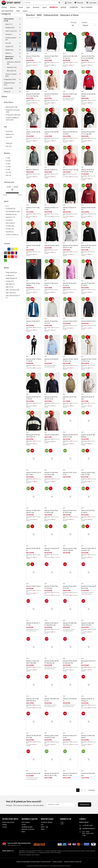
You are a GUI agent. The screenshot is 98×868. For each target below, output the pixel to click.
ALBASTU (9, 249)
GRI (5, 253)
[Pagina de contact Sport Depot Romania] (87, 819)
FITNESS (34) (10, 226)
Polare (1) (8, 53)
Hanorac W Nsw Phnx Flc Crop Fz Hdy (51, 474)
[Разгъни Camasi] (20, 34)
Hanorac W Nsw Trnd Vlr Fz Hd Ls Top (70, 360)
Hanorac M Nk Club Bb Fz (33, 549)
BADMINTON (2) (11, 214)
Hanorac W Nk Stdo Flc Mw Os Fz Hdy (70, 774)
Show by (76, 22)
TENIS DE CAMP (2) (12, 235)
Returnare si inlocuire (28, 829)
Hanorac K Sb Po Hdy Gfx (33, 209)
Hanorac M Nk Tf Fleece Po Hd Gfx (34, 360)
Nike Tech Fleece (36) (13, 290)
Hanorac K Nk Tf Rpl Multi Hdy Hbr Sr (32, 700)
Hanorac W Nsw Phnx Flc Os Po (51, 57)
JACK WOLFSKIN (7, 11)
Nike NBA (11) (10, 284)
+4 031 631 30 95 (87, 825)
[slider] (5, 193)
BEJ (12, 249)
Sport (44, 7)
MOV (12, 253)
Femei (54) (9, 131)
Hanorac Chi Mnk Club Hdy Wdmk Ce (70, 624)
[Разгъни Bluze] (20, 24)
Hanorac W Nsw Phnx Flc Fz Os (33, 57)
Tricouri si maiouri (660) (11, 75)
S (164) (8, 164)
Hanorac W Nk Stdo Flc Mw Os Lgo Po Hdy (52, 774)
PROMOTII (54, 7)
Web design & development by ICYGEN (60, 866)
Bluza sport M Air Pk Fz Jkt (88, 662)
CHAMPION (74, 7)
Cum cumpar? (26, 822)
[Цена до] (16, 187)
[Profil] (68, 3)
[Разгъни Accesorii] (20, 88)
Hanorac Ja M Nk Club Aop (88, 774)
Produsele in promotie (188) (13, 111)
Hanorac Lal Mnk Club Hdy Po (88, 737)
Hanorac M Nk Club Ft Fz (33, 322)
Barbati (13, 7)
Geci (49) (8, 43)
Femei (21, 7)
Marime (7, 153)
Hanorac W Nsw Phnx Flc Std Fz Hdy (51, 511)
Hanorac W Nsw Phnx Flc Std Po (70, 284)
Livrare (24, 825)
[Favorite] (79, 3)
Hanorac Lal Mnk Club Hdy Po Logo (33, 511)
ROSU (12, 257)
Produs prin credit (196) (13, 115)
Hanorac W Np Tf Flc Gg (70, 170)
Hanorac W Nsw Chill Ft (52, 245)
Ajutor (25, 11)
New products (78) (12, 107)
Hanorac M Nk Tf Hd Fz (70, 321)
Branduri (36, 7)
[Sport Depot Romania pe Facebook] (62, 823)
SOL (42, 825)
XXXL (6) (8, 175)
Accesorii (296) (8, 88)
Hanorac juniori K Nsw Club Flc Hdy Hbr (70, 549)
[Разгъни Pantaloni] (20, 28)
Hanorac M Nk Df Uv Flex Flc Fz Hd (51, 398)
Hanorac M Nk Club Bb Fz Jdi (33, 133)
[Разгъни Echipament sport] (20, 83)
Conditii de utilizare (47, 822)
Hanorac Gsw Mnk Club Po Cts (52, 700)
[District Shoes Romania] (39, 844)
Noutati (4, 825)
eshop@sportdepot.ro (89, 828)
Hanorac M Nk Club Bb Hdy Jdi (88, 95)
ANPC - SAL (45, 827)
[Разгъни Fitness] (20, 92)
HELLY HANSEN (87, 7)
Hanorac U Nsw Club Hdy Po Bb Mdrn (33, 662)
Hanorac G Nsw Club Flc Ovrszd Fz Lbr (89, 549)
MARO (9, 253)
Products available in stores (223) (12, 119)
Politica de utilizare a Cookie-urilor (73, 862)
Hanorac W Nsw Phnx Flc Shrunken (51, 587)
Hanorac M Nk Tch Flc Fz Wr (51, 284)
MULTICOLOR (16, 253)
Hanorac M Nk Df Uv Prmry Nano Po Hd (88, 171)
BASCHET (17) (10, 217)
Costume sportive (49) (11, 39)
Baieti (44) (9, 143)
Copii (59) (9, 137)
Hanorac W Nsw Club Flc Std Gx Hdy (89, 587)
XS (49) (8, 169)
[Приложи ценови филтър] (12, 190)
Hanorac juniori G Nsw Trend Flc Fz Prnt (51, 737)
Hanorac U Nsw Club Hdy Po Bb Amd (88, 624)
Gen (5, 127)
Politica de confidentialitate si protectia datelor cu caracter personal (34, 862)
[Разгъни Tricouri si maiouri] (20, 74)
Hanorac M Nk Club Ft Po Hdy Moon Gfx (51, 624)
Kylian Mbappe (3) (11, 278)
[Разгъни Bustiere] (20, 50)
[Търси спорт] (12, 206)
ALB (5, 249)
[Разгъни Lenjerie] (20, 46)
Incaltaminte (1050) (10, 79)
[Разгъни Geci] (20, 43)
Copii (28, 7)
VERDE (5, 260)
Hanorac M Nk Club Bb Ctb (88, 209)
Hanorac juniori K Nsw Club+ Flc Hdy (88, 474)
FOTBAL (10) (10, 229)
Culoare (7, 244)
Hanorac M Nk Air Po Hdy (69, 209)
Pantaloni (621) (10, 28)
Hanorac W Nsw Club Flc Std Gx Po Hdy (70, 246)
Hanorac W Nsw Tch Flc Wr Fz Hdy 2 (34, 474)
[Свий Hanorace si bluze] (20, 57)
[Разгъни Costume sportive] (20, 38)
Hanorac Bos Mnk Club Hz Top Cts (70, 57)
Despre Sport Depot (8, 822)
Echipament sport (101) (9, 84)
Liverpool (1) (10, 281)
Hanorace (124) (12, 67)
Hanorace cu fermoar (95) (14, 63)
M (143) (8, 161)
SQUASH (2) (10, 232)
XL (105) (8, 167)
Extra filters (9, 102)
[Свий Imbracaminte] (20, 19)
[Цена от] (9, 187)
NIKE (18, 11)
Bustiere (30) (9, 50)
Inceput (4, 7)
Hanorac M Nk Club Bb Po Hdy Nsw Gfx (51, 662)
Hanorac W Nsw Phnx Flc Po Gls (70, 587)
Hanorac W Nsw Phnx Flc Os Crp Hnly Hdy (88, 57)
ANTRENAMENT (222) (13, 211)
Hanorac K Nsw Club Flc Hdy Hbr (52, 549)
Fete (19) (9, 146)
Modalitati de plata (27, 827)
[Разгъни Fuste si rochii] (20, 31)
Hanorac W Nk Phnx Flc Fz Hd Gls (70, 133)
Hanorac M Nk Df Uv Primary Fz (88, 700)
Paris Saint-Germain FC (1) (13, 297)
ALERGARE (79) (11, 209)
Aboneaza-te (85, 804)
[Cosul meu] (91, 3)
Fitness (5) (7, 92)
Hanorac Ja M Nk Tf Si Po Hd (51, 209)
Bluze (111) (9, 24)
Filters (4, 97)
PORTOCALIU (9, 257)
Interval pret (9, 182)
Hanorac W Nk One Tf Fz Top (33, 624)
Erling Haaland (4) (11, 272)
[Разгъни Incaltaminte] (20, 79)
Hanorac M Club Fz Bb (70, 94)
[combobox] (43, 3)
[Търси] (59, 3)
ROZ (16, 257)
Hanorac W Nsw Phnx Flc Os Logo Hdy (88, 133)
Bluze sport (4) (11, 71)
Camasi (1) (9, 34)
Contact (5, 827)
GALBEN (16, 249)
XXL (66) (8, 172)
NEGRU (5, 257)
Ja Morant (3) (10, 275)
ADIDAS (63, 7)
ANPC (43, 829)
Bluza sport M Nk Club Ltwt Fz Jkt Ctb (33, 436)
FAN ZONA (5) (10, 223)
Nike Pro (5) (10, 287)
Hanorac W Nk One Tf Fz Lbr (70, 737)
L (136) (8, 158)
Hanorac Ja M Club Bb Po (51, 360)
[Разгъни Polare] (20, 53)
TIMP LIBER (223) (11, 237)
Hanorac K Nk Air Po (32, 170)
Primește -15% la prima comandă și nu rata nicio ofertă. (25, 803)
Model (6, 268)
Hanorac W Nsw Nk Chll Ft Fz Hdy (33, 737)
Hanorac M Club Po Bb (33, 773)
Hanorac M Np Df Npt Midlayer (33, 284)
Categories (6, 14)
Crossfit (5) (9, 220)
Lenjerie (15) (9, 46)
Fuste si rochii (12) (11, 31)
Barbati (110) (10, 134)
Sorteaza (84, 22)
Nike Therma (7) (11, 293)
